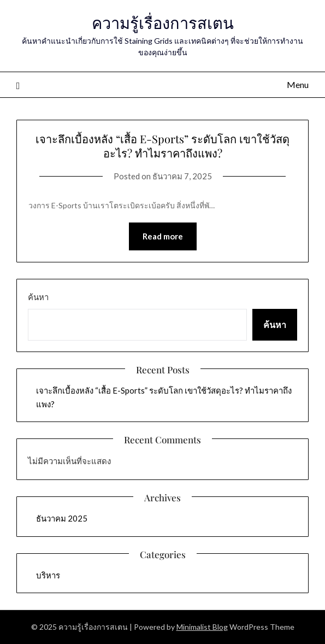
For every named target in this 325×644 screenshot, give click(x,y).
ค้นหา (38, 297)
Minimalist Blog (202, 627)
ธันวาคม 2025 (62, 518)
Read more (163, 236)
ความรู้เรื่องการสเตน (163, 22)
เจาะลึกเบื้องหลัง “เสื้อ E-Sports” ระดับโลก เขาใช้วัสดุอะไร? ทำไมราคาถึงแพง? (162, 146)
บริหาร (48, 575)
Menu (298, 84)
